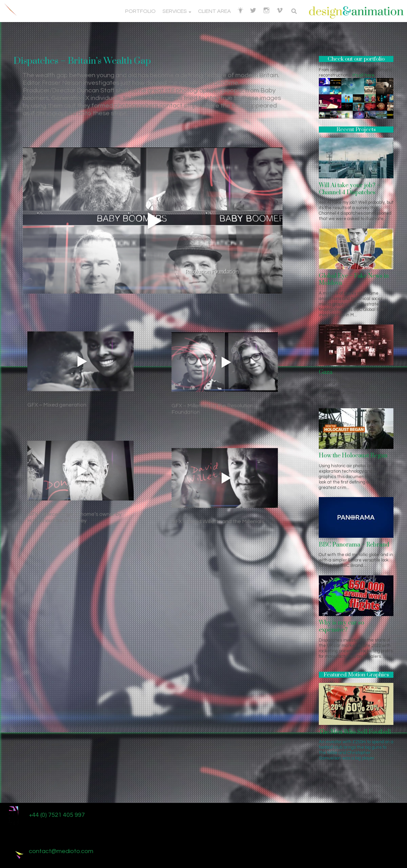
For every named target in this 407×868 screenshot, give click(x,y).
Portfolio (140, 11)
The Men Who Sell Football (355, 732)
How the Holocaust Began (353, 456)
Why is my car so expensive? (342, 626)
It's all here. (364, 75)
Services (177, 11)
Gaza (326, 372)
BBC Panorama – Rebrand (354, 545)
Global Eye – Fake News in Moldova (354, 280)
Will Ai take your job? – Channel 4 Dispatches (350, 189)
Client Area (215, 11)
